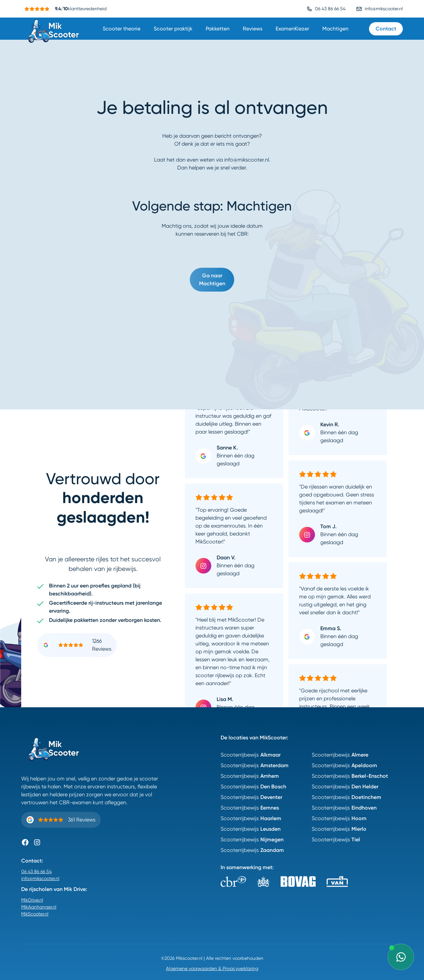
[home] (54, 29)
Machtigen (335, 29)
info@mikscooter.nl (40, 878)
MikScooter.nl (35, 914)
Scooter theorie (122, 29)
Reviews (253, 29)
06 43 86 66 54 (36, 871)
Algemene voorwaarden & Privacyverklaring (212, 968)
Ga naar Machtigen (212, 280)
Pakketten (218, 29)
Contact (386, 29)
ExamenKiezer (292, 29)
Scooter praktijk (173, 29)
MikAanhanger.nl (39, 907)
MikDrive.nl (32, 900)
